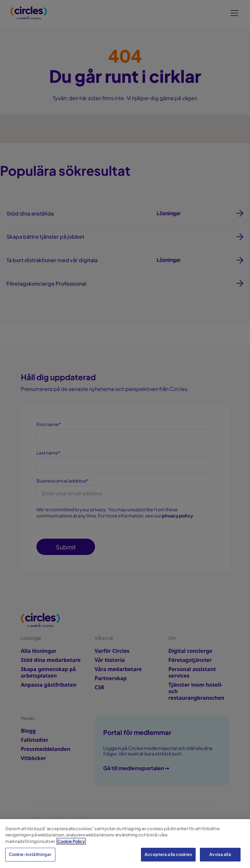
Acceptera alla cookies (168, 854)
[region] (125, 844)
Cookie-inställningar (30, 854)
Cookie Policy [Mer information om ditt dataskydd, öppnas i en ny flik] (71, 841)
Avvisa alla (220, 854)
